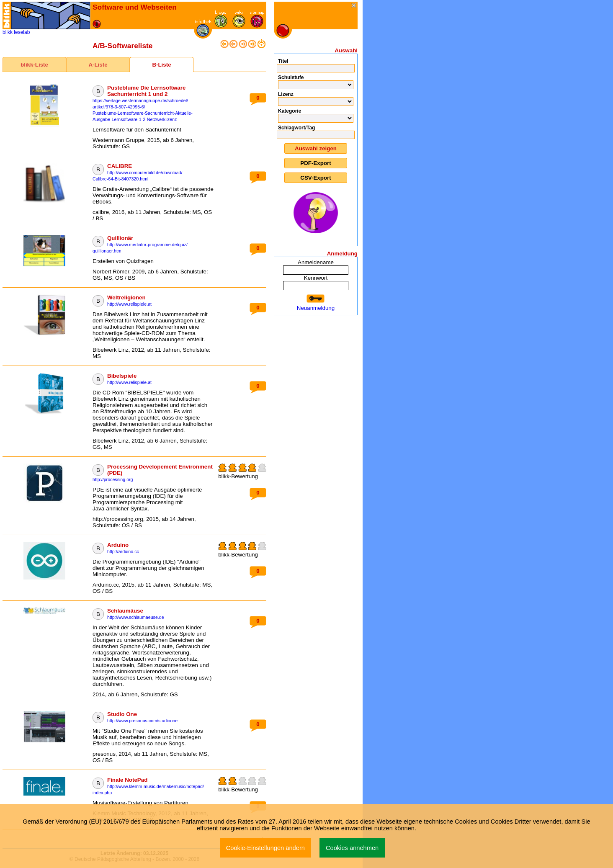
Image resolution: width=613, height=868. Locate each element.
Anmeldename (316, 262)
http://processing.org (113, 479)
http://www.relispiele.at (129, 304)
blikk (8, 32)
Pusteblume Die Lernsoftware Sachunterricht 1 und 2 (146, 91)
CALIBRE (120, 166)
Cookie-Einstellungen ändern (265, 848)
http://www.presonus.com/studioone (142, 721)
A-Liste (98, 65)
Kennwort (316, 278)
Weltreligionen (126, 297)
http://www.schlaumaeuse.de (136, 617)
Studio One (122, 714)
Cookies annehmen (352, 848)
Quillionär (120, 238)
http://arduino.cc (123, 551)
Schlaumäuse (125, 611)
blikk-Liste (34, 65)
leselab (22, 32)
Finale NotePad (127, 780)
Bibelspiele (122, 376)
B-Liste (161, 65)
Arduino (118, 545)
